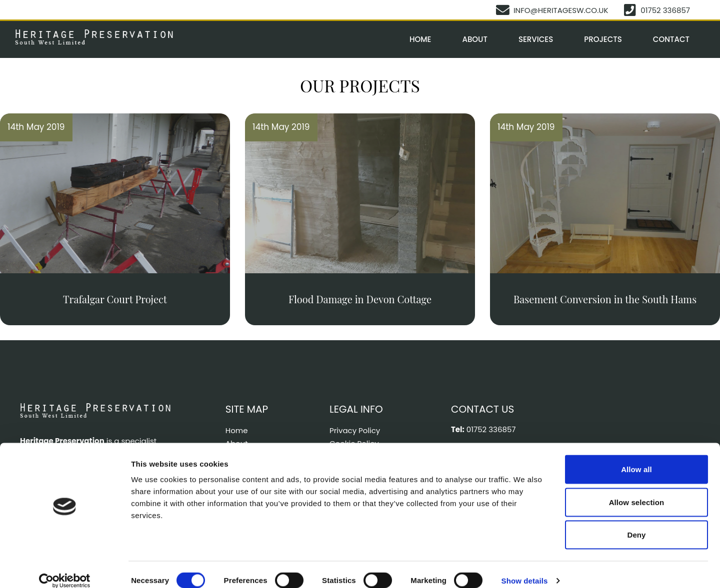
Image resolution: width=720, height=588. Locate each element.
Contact (671, 39)
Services (536, 39)
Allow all (636, 457)
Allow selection (637, 490)
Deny (636, 522)
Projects (603, 39)
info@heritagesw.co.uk (562, 10)
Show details (525, 568)
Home (420, 39)
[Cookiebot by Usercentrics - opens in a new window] (65, 569)
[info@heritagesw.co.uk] (504, 10)
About (474, 39)
